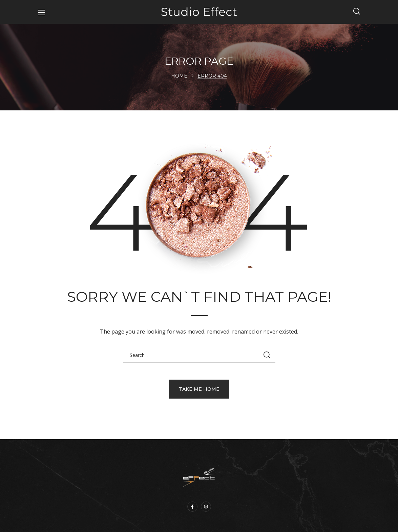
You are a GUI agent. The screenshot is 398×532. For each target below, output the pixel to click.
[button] (357, 12)
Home (179, 76)
